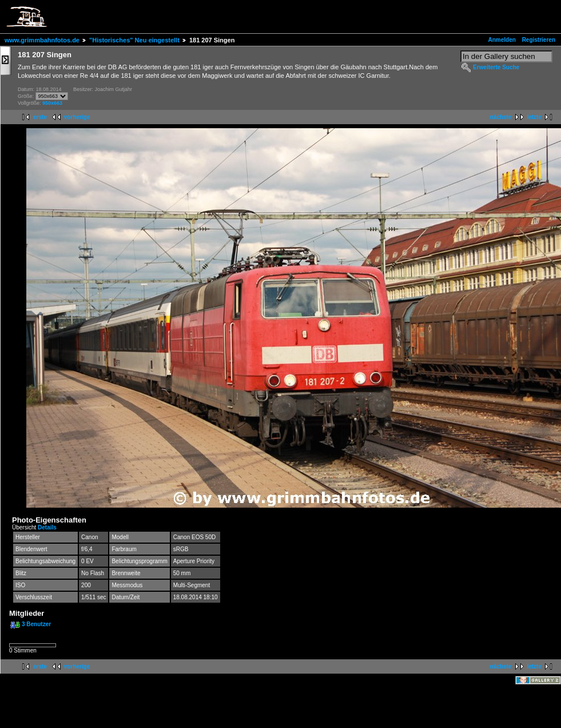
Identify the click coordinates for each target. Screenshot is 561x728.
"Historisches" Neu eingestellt (134, 40)
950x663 (52, 103)
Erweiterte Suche (496, 67)
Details (47, 527)
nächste (501, 117)
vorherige (77, 117)
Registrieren (539, 40)
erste (40, 117)
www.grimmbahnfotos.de (42, 40)
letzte (534, 117)
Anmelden (502, 40)
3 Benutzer (36, 624)
